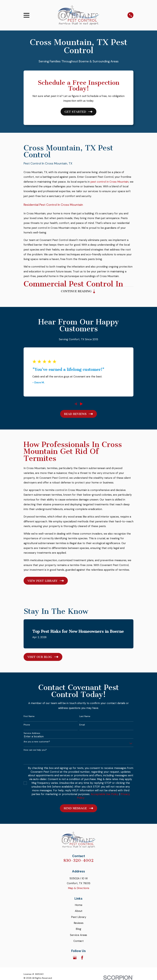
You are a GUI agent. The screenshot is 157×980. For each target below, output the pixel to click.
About (79, 912)
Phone (27, 726)
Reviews (79, 924)
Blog (78, 930)
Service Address (32, 734)
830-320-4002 (78, 861)
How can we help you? (35, 751)
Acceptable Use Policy (105, 795)
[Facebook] (82, 959)
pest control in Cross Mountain (110, 182)
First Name (29, 717)
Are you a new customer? (37, 743)
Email (82, 726)
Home (79, 906)
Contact (78, 942)
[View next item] (81, 405)
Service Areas (78, 936)
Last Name (85, 717)
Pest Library (79, 918)
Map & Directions (79, 889)
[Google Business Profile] (75, 959)
